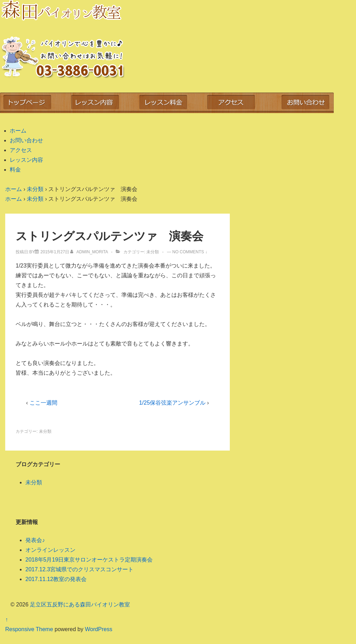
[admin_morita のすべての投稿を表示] (90, 252)
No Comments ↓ (190, 252)
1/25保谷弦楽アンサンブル (172, 403)
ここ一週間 (43, 403)
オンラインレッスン (50, 550)
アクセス (21, 150)
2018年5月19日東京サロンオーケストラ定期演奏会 (89, 560)
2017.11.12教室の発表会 (56, 579)
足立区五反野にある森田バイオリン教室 (79, 605)
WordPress (99, 629)
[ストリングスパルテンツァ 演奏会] (55, 252)
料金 (15, 170)
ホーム (18, 131)
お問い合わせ (26, 140)
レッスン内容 (26, 160)
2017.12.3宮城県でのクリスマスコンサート (79, 569)
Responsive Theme (29, 629)
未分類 (153, 252)
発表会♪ (35, 540)
